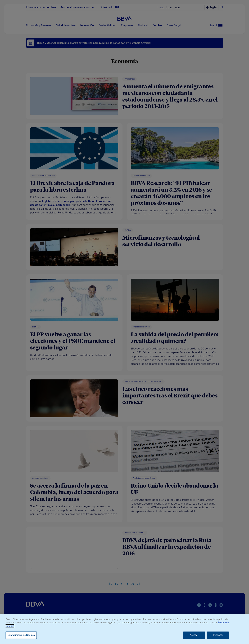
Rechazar (218, 635)
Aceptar (194, 635)
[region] (124, 629)
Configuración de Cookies (21, 635)
